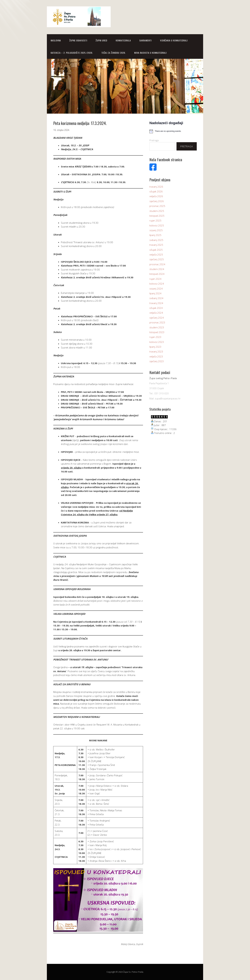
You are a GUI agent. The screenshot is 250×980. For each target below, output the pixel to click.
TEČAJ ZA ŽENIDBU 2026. (114, 53)
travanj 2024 (156, 303)
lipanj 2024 (155, 293)
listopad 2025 (157, 216)
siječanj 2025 (157, 259)
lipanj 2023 (155, 347)
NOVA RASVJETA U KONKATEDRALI (150, 53)
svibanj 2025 (156, 240)
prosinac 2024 (157, 264)
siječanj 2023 (157, 361)
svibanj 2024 (156, 298)
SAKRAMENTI (145, 40)
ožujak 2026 (156, 191)
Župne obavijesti (78, 40)
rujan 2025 (155, 220)
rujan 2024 (155, 279)
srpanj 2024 (156, 289)
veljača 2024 (156, 313)
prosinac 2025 (157, 206)
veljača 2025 (156, 255)
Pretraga (154, 140)
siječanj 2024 (157, 318)
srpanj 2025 (156, 230)
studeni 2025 (157, 211)
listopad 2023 (157, 332)
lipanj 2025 (155, 235)
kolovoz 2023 (157, 342)
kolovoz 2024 (157, 284)
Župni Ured (101, 40)
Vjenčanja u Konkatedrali (174, 40)
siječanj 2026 (157, 201)
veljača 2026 (156, 196)
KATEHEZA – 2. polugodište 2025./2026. (72, 53)
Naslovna (56, 40)
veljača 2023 (156, 356)
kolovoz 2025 (157, 225)
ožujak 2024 (156, 308)
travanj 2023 (156, 351)
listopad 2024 (157, 274)
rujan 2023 (155, 337)
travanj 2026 (156, 187)
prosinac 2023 (157, 322)
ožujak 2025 (156, 250)
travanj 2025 (156, 245)
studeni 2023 (157, 327)
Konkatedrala (123, 40)
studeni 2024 (157, 269)
